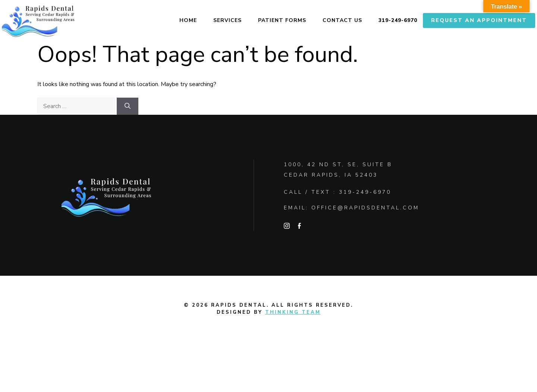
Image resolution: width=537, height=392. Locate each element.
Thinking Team (293, 312)
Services (227, 20)
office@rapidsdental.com (365, 208)
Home (188, 20)
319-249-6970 (398, 20)
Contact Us (342, 20)
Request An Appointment (479, 20)
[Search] (128, 106)
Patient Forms (282, 20)
